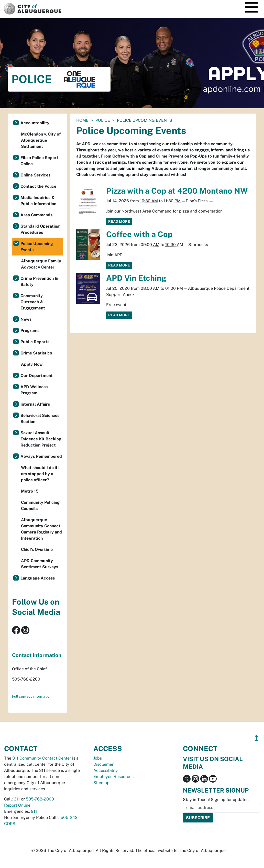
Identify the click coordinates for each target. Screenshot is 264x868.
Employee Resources (113, 777)
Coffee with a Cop (139, 234)
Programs (30, 331)
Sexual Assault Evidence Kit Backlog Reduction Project (41, 439)
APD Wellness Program (34, 390)
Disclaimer (103, 764)
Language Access (38, 578)
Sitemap (101, 783)
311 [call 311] (17, 799)
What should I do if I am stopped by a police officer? (40, 474)
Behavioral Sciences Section (40, 419)
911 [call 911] (34, 811)
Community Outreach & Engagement (33, 302)
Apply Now (32, 364)
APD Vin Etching (136, 278)
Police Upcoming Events (37, 247)
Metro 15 (30, 491)
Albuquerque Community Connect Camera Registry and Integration (41, 529)
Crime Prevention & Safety (39, 281)
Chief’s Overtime (37, 549)
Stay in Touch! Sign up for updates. (216, 800)
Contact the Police (38, 186)
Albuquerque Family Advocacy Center (41, 264)
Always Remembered (41, 456)
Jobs (98, 758)
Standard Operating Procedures (40, 229)
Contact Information (37, 655)
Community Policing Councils (40, 505)
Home (82, 120)
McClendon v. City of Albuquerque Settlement (41, 140)
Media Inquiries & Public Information (38, 201)
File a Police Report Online (39, 161)
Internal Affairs (35, 404)
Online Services (35, 175)
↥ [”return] (256, 738)
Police (103, 120)
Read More (119, 221)
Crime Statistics (36, 353)
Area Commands (36, 215)
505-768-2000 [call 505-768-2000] (40, 799)
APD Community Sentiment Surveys (40, 564)
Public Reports (35, 342)
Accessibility (106, 770)
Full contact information (32, 696)
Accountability (35, 123)
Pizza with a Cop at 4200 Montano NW (177, 191)
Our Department (37, 376)
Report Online (17, 805)
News (26, 319)
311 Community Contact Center (42, 758)
